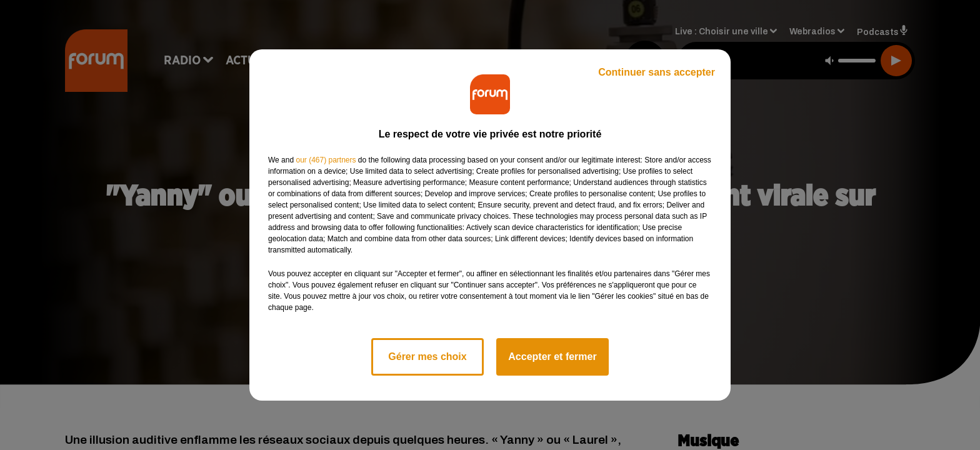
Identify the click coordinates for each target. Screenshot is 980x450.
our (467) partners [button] (326, 160)
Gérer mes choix (427, 357)
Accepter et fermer (552, 357)
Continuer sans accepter (657, 72)
